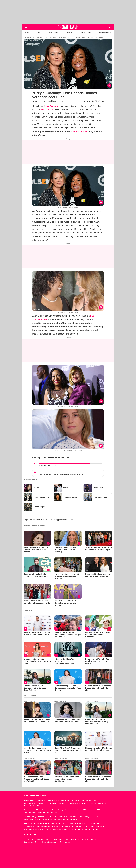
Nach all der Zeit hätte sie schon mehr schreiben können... (62, 474)
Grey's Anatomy (51, 106)
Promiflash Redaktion (56, 101)
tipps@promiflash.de (65, 520)
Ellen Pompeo (47, 110)
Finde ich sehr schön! (48, 465)
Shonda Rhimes (81, 131)
